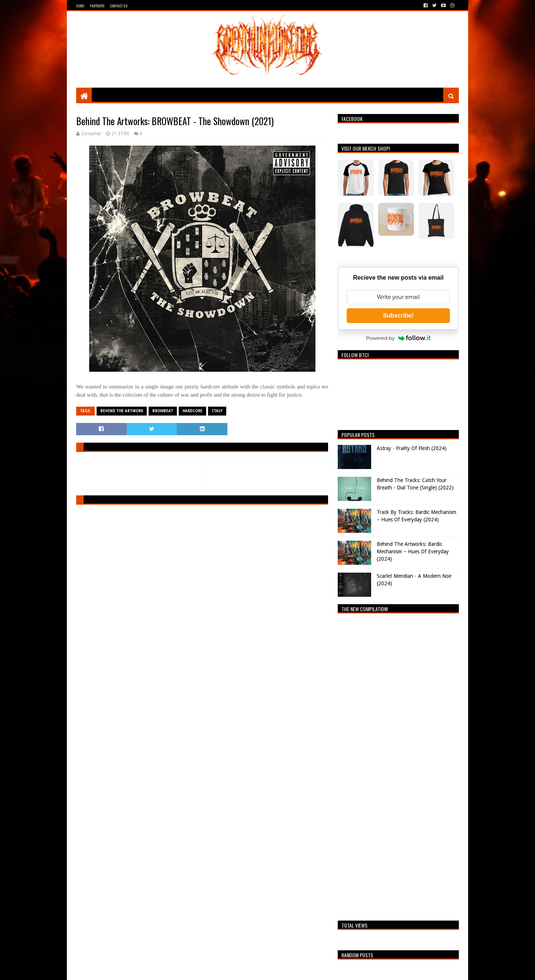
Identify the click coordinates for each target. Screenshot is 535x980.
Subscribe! (398, 315)
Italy (217, 411)
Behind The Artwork (122, 411)
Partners (97, 6)
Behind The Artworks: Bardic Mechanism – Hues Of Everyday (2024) (413, 551)
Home (80, 6)
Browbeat (163, 411)
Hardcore (192, 411)
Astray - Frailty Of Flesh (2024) (412, 448)
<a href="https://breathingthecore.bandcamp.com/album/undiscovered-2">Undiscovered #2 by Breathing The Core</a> (398, 765)
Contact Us (119, 6)
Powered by (398, 338)
